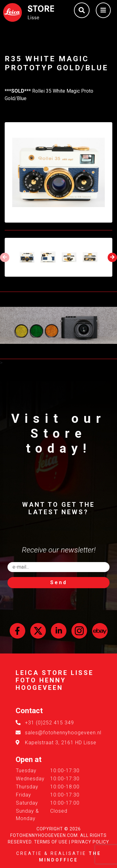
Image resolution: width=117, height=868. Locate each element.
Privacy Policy (90, 842)
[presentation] (5, 257)
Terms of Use (51, 842)
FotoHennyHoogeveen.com (44, 835)
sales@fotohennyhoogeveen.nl (63, 733)
